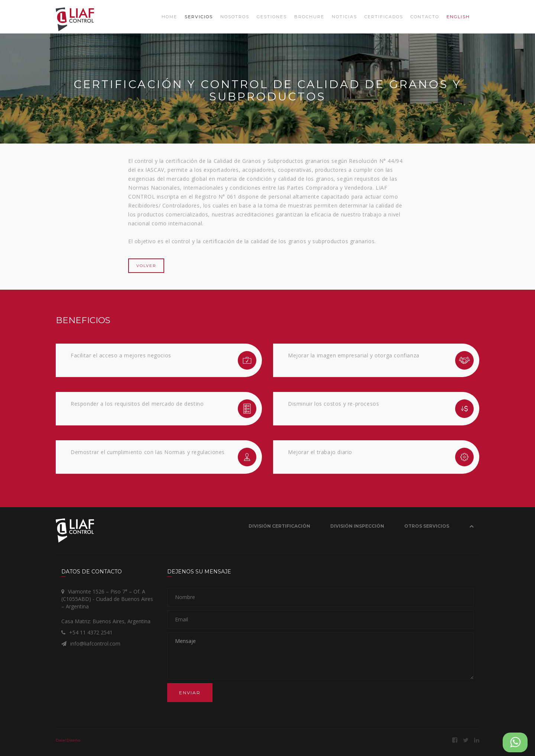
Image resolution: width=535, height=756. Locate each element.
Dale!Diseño (68, 740)
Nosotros (235, 17)
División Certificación (279, 526)
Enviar (190, 693)
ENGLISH (458, 17)
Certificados (384, 17)
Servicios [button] (199, 17)
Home (169, 17)
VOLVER (146, 266)
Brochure (309, 17)
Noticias (344, 17)
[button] (471, 527)
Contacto (425, 17)
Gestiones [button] (272, 17)
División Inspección (357, 526)
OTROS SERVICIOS (427, 526)
